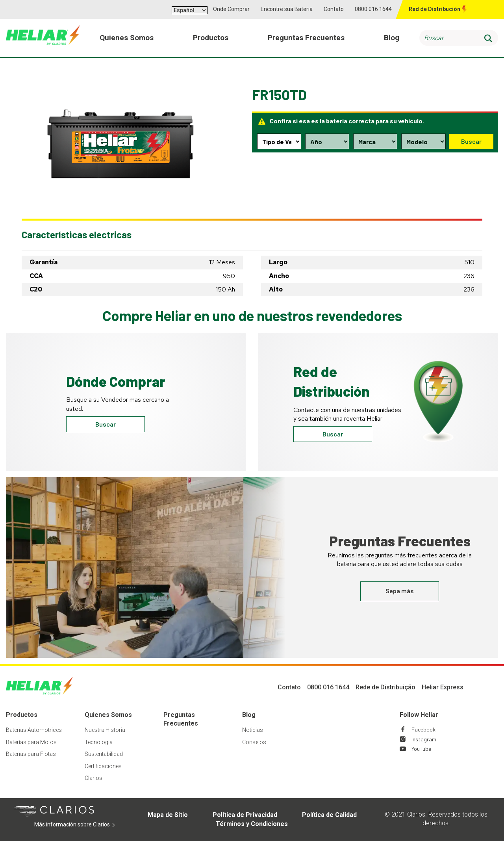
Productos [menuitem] (211, 39)
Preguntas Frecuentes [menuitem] (307, 39)
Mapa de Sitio (168, 815)
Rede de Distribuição (385, 687)
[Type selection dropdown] (279, 141)
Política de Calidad (329, 815)
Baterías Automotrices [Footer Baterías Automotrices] (34, 730)
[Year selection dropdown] (327, 141)
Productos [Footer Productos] (22, 715)
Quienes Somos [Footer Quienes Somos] (108, 715)
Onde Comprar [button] (231, 9)
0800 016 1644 (373, 9)
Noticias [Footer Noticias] (253, 730)
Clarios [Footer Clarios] (94, 778)
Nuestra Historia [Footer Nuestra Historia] (105, 730)
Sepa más (400, 591)
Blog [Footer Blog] (249, 715)
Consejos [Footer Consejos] (254, 742)
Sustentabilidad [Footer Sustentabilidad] (104, 754)
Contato (334, 9)
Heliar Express (443, 687)
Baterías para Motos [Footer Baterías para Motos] (31, 742)
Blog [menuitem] (392, 39)
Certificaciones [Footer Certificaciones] (103, 766)
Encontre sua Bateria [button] (287, 9)
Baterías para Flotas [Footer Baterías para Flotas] (31, 754)
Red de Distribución (435, 9)
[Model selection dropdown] (423, 141)
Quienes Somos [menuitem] (127, 39)
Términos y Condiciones (252, 824)
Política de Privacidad (245, 815)
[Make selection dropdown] (375, 141)
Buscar (471, 141)
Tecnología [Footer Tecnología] (99, 742)
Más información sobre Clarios (79, 825)
